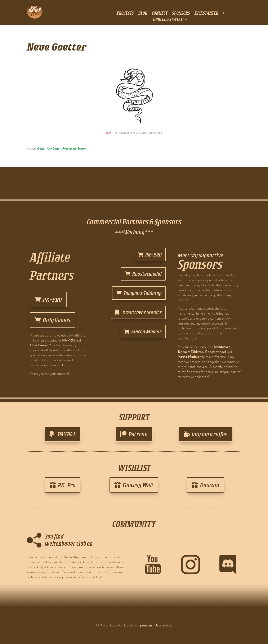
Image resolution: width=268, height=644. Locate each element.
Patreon (138, 434)
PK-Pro (67, 485)
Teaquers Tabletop (142, 293)
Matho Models (146, 331)
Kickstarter (206, 14)
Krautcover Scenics (142, 312)
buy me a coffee (210, 434)
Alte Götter (54, 149)
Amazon (210, 485)
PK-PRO (52, 299)
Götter (41, 149)
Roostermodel (147, 274)
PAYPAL (67, 434)
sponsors (181, 14)
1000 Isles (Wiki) (168, 20)
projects (125, 14)
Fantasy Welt (138, 485)
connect (160, 14)
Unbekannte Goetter (74, 149)
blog (143, 14)
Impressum (144, 625)
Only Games (57, 320)
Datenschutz (163, 625)
